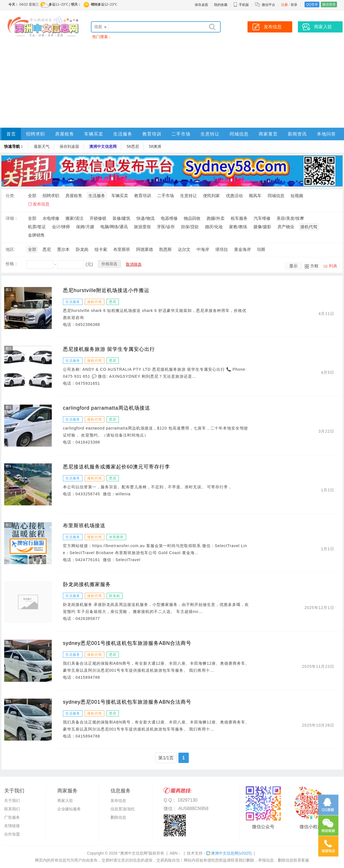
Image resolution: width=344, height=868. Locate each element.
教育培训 (152, 134)
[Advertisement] (172, 86)
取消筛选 (134, 264)
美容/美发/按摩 (290, 218)
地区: (10, 249)
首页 (11, 134)
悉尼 (47, 249)
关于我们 (12, 801)
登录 (294, 5)
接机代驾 (309, 227)
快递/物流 (145, 218)
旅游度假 (142, 227)
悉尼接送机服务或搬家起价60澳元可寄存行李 (116, 467)
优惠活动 (234, 196)
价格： (12, 264)
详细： (12, 218)
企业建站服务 (69, 809)
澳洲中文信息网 (103, 146)
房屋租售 (65, 134)
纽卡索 (101, 249)
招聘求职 (36, 134)
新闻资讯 (297, 134)
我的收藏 (221, 5)
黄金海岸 (242, 249)
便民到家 (211, 196)
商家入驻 (65, 801)
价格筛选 (109, 264)
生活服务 (123, 134)
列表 (333, 266)
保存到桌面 (69, 146)
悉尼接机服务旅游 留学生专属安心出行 (109, 349)
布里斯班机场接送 (84, 526)
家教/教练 (238, 227)
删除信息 (118, 817)
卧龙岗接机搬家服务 (87, 584)
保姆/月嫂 (85, 227)
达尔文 (184, 249)
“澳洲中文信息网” (134, 853)
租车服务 (239, 218)
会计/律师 (61, 227)
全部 (32, 196)
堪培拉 (222, 249)
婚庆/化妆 (214, 227)
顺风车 (255, 196)
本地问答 (326, 134)
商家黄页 (268, 134)
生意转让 (210, 134)
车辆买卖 (94, 134)
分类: (10, 196)
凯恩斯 (165, 249)
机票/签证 (37, 227)
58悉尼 (133, 146)
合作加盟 (12, 834)
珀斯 (261, 249)
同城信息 (239, 134)
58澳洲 (155, 146)
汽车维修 (262, 218)
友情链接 (12, 826)
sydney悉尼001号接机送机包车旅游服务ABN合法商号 (127, 643)
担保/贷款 (190, 227)
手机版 (241, 5)
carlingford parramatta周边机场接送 (107, 408)
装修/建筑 (121, 218)
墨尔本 (63, 249)
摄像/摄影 (262, 227)
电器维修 (169, 218)
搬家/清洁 (74, 218)
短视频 (297, 196)
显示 (293, 266)
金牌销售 (36, 235)
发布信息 (41, 204)
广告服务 (12, 817)
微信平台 (268, 5)
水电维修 (51, 218)
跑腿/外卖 (216, 218)
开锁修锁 (98, 218)
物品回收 (192, 218)
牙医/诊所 (166, 227)
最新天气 (42, 146)
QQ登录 (312, 4)
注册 (284, 5)
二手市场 (181, 134)
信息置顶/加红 (123, 809)
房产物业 (286, 227)
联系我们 (12, 809)
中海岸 (203, 249)
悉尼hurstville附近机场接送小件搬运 (106, 290)
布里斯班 (122, 249)
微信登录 (329, 4)
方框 (314, 266)
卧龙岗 (82, 249)
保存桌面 (201, 5)
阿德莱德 (145, 249)
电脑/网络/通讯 (114, 227)
